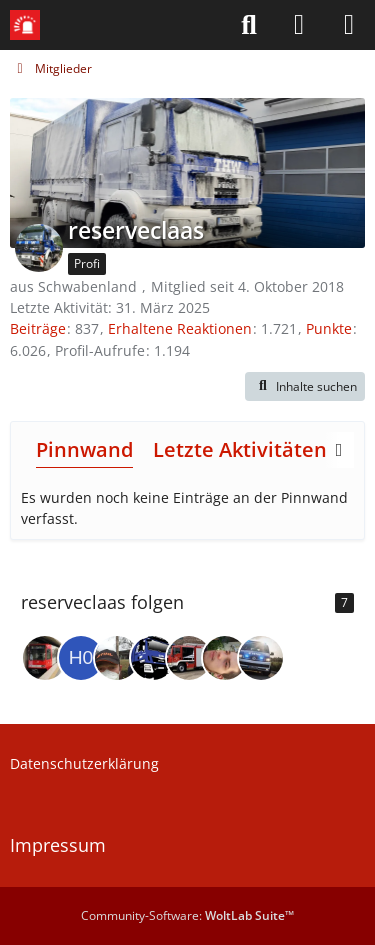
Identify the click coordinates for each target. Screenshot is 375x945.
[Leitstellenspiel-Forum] (25, 25)
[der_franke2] (153, 658)
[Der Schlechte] (45, 658)
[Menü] (349, 25)
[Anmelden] (299, 25)
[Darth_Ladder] (261, 658)
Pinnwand (84, 449)
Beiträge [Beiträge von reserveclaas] (38, 328)
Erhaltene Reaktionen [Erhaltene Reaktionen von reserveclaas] (180, 328)
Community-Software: (187, 915)
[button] (305, 387)
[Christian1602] (117, 658)
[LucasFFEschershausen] (189, 658)
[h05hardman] (81, 658)
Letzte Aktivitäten (240, 449)
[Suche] (249, 25)
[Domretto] (225, 658)
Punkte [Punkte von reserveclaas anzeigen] (329, 328)
